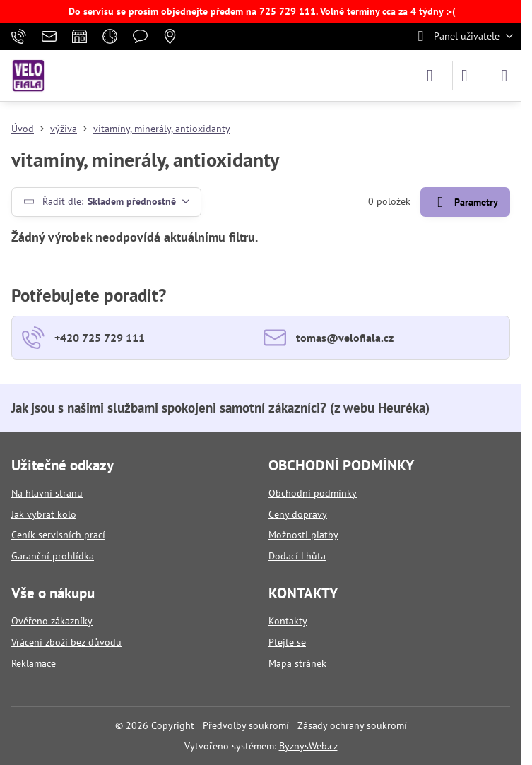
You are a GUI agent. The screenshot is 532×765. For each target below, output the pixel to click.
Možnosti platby (303, 535)
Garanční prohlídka (53, 556)
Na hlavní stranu (47, 493)
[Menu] (504, 76)
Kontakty (288, 621)
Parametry (465, 202)
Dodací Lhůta (297, 556)
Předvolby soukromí (246, 725)
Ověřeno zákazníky (52, 621)
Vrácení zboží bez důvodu (66, 642)
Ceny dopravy (298, 514)
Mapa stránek (297, 663)
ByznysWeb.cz (308, 746)
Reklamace (34, 663)
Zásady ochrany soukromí (352, 725)
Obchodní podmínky (313, 493)
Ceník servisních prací (58, 535)
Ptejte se (287, 642)
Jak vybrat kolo (44, 514)
